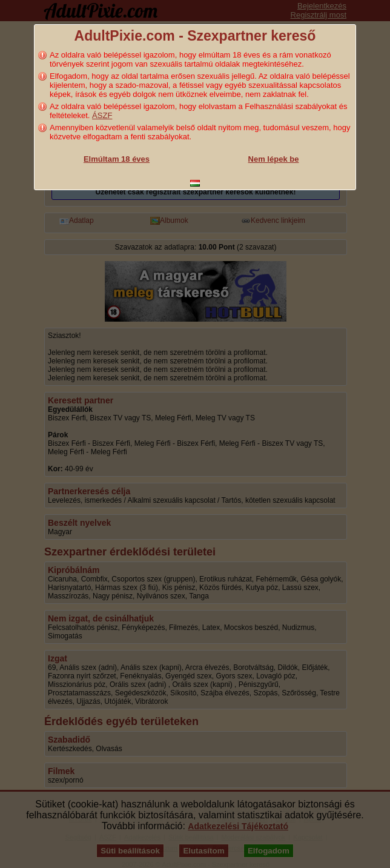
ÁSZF (102, 115)
